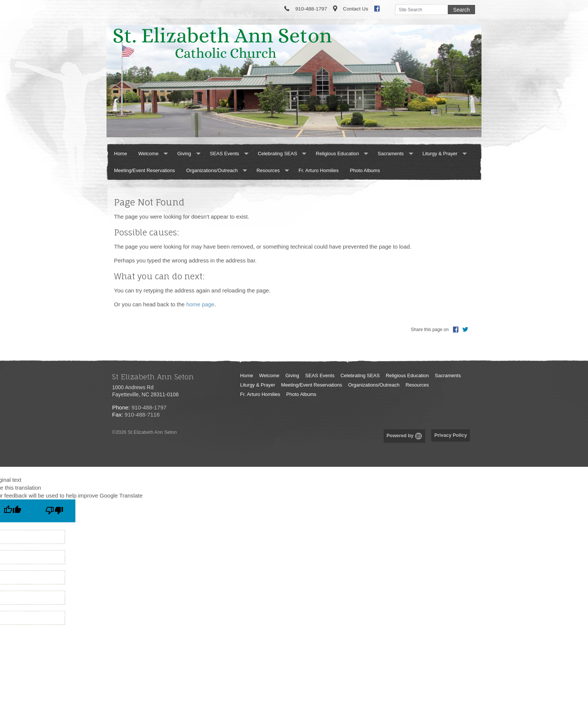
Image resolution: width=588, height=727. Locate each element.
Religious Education (337, 154)
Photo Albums (365, 170)
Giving (184, 154)
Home (121, 154)
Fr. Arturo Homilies (319, 170)
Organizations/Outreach (212, 170)
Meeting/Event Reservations (145, 170)
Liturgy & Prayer (440, 154)
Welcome (148, 154)
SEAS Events (225, 154)
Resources (268, 170)
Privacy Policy (451, 435)
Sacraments (391, 154)
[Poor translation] (54, 511)
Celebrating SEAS (278, 154)
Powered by (404, 435)
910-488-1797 (149, 407)
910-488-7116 (142, 414)
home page (200, 304)
